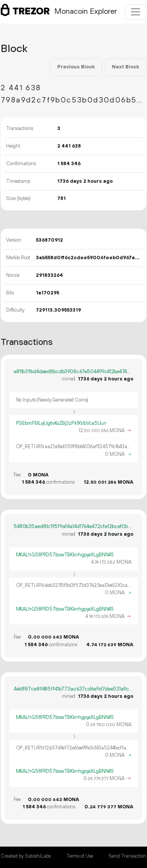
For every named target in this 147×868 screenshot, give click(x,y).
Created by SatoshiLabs (26, 856)
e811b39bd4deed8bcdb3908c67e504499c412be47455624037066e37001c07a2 (73, 372)
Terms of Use (80, 856)
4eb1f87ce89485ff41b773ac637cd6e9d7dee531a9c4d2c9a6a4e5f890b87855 (73, 689)
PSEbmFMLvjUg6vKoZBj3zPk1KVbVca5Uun (61, 423)
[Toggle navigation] (136, 12)
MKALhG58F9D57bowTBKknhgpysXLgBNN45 (65, 555)
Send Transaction (127, 856)
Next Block (125, 67)
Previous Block (76, 67)
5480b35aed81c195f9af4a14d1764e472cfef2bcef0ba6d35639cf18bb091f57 (73, 527)
